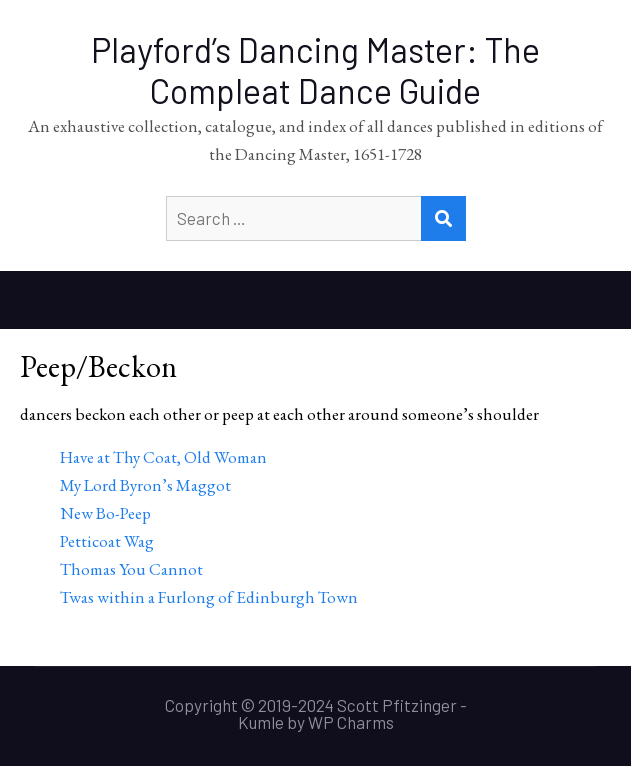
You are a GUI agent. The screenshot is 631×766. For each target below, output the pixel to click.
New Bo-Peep (105, 513)
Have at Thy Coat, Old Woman (163, 457)
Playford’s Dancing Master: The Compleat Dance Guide (315, 70)
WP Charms (351, 722)
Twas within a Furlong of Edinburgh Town (209, 597)
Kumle (261, 722)
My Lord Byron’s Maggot (145, 485)
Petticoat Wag (107, 541)
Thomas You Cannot (131, 569)
